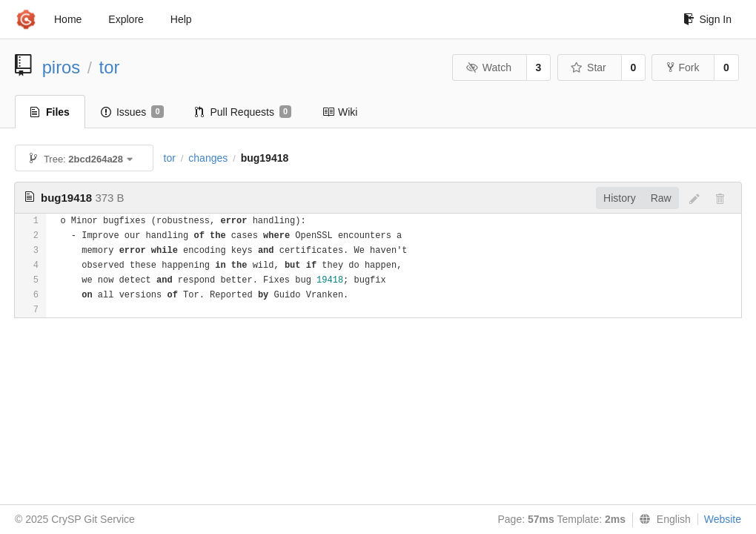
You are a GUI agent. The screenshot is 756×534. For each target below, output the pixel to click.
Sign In (707, 19)
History (620, 198)
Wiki (340, 112)
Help (181, 19)
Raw (661, 198)
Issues (132, 112)
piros (62, 67)
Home (68, 19)
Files (50, 112)
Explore (126, 19)
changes (208, 158)
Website (723, 519)
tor (110, 67)
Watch (488, 67)
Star (588, 67)
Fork (683, 67)
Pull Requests (243, 112)
